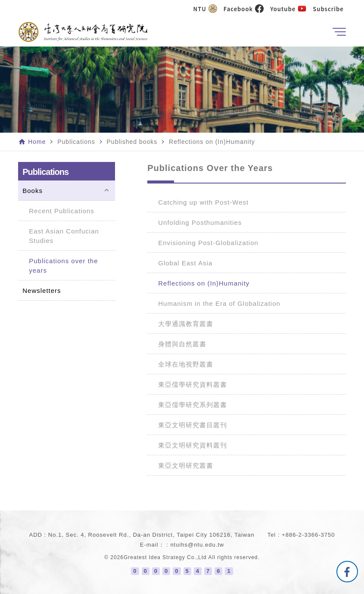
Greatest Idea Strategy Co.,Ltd (165, 557)
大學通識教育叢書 (186, 324)
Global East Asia (185, 263)
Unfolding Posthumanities (200, 222)
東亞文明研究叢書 (186, 465)
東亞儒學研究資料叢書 (193, 384)
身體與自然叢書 (182, 344)
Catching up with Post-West (203, 202)
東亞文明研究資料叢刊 (193, 445)
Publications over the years (63, 266)
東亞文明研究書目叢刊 (193, 425)
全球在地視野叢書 (186, 364)
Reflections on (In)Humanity (204, 283)
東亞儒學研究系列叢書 (193, 405)
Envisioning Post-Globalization (208, 243)
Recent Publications (62, 211)
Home (37, 142)
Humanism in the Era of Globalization (219, 303)
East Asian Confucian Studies (64, 236)
